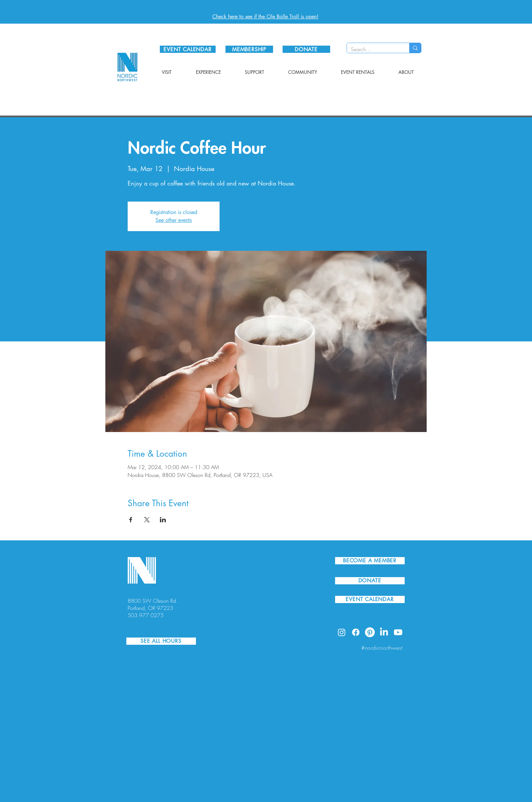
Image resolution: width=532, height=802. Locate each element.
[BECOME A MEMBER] (370, 561)
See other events (174, 220)
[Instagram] (342, 632)
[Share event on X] (147, 520)
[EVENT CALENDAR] (188, 49)
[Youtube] (398, 632)
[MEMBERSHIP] (249, 49)
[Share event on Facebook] (131, 520)
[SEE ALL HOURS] (161, 641)
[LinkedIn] (384, 632)
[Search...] (373, 49)
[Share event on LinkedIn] (163, 520)
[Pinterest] (370, 632)
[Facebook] (356, 632)
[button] (167, 72)
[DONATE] (306, 49)
